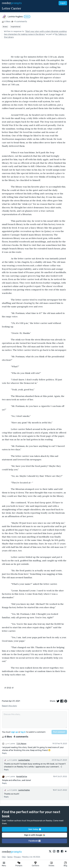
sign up (14, 732)
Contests (36, 866)
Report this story (9, 706)
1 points (10, 744)
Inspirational (15, 27)
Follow (27, 17)
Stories (51, 866)
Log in (63, 3)
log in (23, 732)
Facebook (35, 841)
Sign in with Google (35, 835)
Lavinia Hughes (24, 760)
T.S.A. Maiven (21, 744)
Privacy (17, 857)
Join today (35, 829)
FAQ (4, 857)
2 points (12, 790)
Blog (65, 866)
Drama (5, 27)
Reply (4, 753)
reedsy (12, 852)
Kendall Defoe (22, 777)
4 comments (19, 21)
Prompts (19, 866)
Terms (10, 857)
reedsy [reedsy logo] (12, 3)
